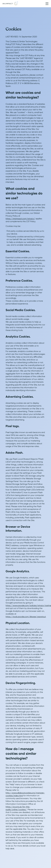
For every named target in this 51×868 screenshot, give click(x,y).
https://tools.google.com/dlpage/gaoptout (26, 617)
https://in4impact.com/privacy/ (20, 219)
